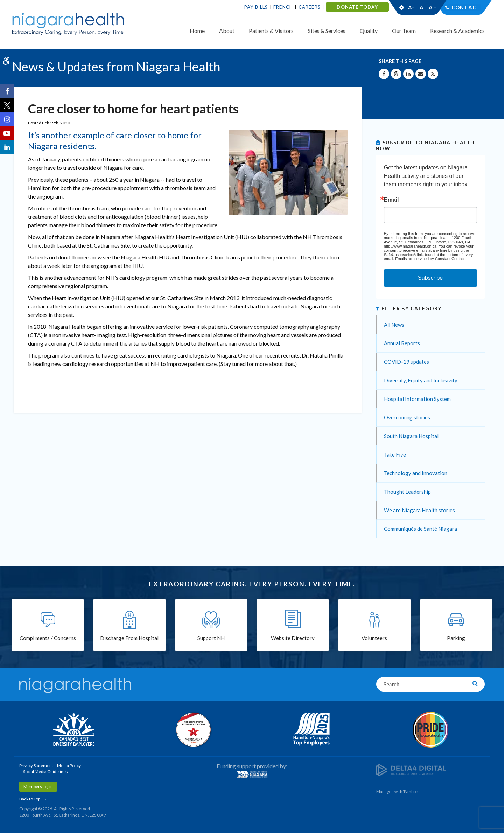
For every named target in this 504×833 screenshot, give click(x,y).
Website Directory (293, 638)
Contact (466, 7)
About (227, 31)
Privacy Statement (36, 766)
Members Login (38, 787)
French (283, 7)
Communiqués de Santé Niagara (421, 529)
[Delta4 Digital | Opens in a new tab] (411, 769)
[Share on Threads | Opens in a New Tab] (396, 74)
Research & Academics (457, 31)
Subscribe (430, 278)
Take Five (395, 454)
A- (411, 7)
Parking (456, 638)
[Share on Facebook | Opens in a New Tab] (384, 74)
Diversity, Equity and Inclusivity (421, 380)
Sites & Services (327, 31)
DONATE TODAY (357, 7)
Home (197, 31)
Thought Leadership (407, 492)
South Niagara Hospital (411, 436)
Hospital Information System (417, 399)
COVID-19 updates (407, 362)
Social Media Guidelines (45, 772)
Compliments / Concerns (48, 638)
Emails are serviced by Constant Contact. (430, 259)
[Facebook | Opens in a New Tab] (7, 91)
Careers (310, 7)
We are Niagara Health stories (419, 510)
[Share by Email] (421, 74)
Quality (369, 31)
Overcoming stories (407, 417)
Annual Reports (402, 343)
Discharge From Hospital (129, 638)
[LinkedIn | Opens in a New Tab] (7, 147)
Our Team (404, 31)
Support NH (211, 638)
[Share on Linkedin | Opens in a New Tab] (408, 74)
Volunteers (374, 638)
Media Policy (69, 766)
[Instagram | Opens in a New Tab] (7, 119)
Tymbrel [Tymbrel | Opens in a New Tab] (411, 792)
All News (394, 325)
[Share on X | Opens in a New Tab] (433, 74)
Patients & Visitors (271, 31)
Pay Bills (256, 7)
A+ (432, 7)
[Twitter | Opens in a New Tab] (7, 105)
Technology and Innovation (416, 473)
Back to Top (30, 799)
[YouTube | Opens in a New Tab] (7, 133)
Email (391, 200)
